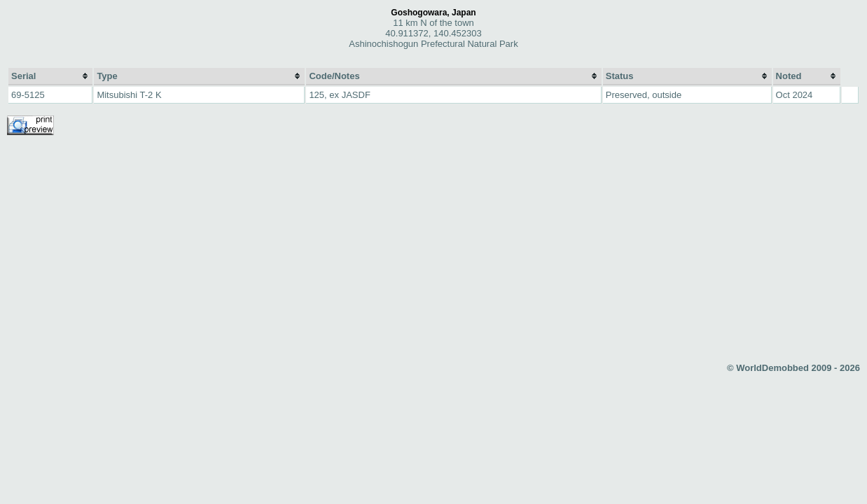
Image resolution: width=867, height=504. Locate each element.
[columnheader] (50, 77)
